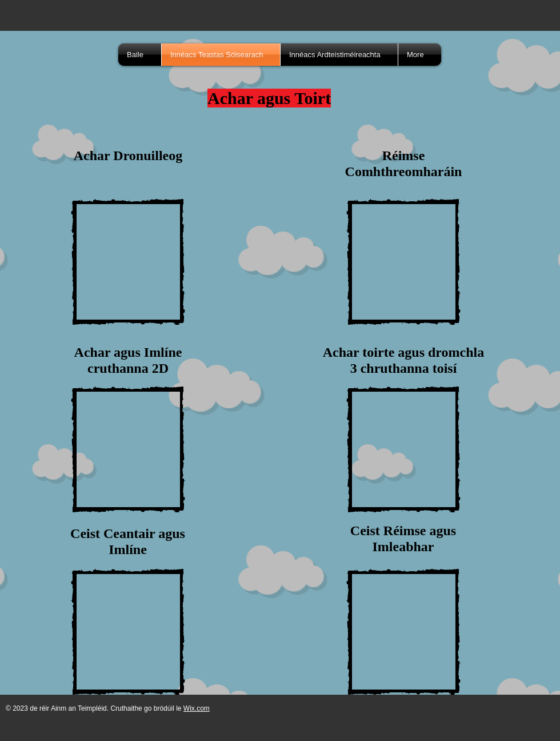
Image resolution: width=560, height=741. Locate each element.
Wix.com (197, 708)
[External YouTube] (128, 262)
